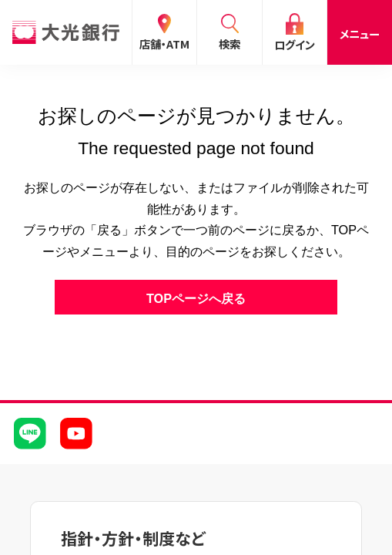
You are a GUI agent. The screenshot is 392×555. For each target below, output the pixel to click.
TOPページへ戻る (196, 298)
